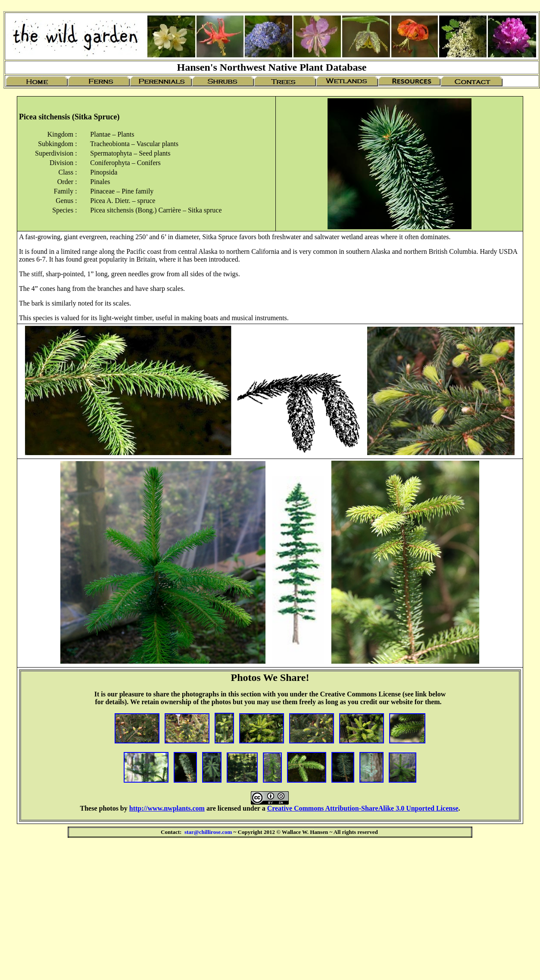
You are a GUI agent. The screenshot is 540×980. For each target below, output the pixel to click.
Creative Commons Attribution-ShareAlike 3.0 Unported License (363, 808)
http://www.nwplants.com (167, 808)
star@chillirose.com (208, 832)
